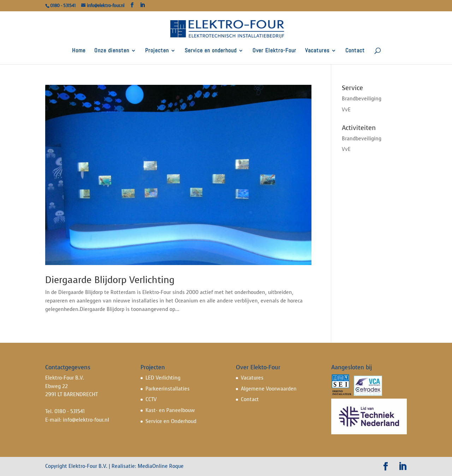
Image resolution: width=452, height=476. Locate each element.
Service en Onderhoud (171, 421)
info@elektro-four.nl (86, 420)
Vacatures (317, 51)
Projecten (157, 51)
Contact (355, 51)
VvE (346, 110)
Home (79, 51)
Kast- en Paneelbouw (170, 410)
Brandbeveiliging (362, 99)
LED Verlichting (163, 378)
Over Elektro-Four (274, 51)
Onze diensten (112, 51)
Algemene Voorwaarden (269, 389)
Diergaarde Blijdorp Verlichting (110, 280)
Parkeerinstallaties (168, 389)
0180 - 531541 (70, 412)
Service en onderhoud (211, 51)
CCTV (151, 399)
